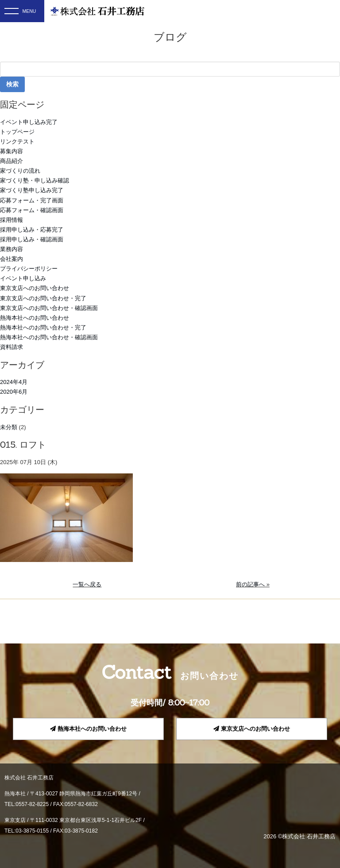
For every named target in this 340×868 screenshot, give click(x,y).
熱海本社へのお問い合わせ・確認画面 (49, 337)
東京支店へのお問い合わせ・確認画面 (49, 308)
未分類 (9, 427)
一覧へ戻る (87, 584)
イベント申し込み (23, 278)
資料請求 (12, 347)
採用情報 (12, 220)
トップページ (17, 132)
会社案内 (12, 259)
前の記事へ (250, 584)
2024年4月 (14, 382)
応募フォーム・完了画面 (32, 200)
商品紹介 (12, 161)
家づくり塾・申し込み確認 (35, 180)
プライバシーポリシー (29, 269)
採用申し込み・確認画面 (32, 239)
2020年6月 (14, 392)
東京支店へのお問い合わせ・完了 (43, 298)
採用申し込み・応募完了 (32, 230)
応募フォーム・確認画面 (32, 210)
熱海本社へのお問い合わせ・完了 (43, 327)
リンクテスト (17, 141)
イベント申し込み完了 (29, 122)
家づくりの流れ (20, 171)
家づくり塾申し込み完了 (32, 190)
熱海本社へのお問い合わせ (35, 318)
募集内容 (12, 151)
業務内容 (12, 249)
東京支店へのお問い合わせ (35, 288)
